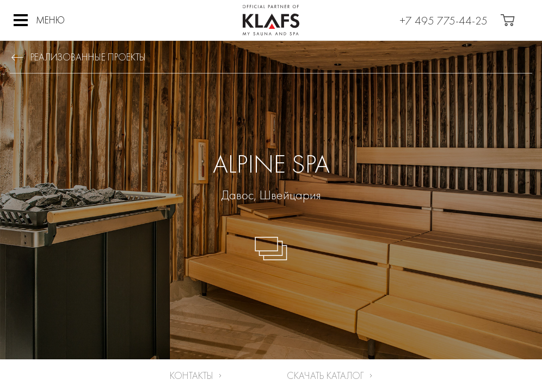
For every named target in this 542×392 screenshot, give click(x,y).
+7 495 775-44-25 (444, 20)
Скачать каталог (325, 375)
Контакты (192, 375)
